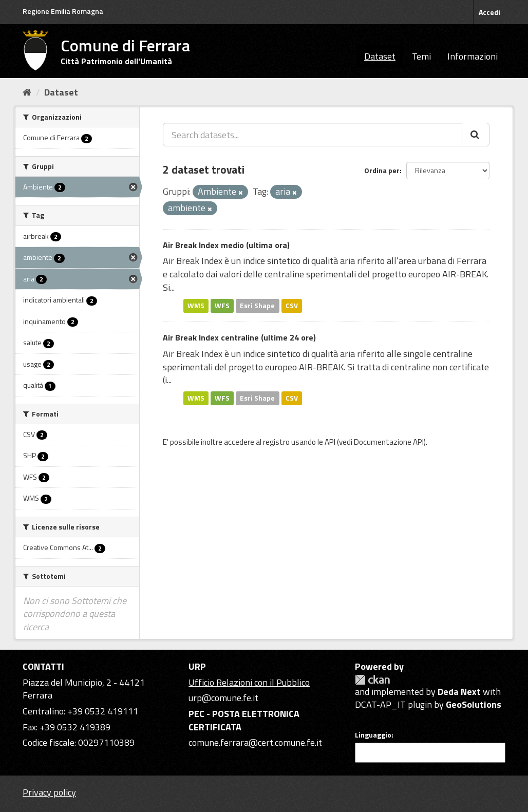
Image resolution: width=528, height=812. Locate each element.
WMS (196, 306)
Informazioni (473, 56)
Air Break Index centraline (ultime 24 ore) (239, 337)
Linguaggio (373, 735)
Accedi (489, 12)
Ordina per (382, 170)
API (330, 442)
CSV (292, 306)
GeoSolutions (474, 704)
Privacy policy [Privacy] (49, 792)
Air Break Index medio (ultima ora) (226, 245)
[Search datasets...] (313, 135)
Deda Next (459, 692)
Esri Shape (257, 306)
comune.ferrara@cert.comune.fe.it (255, 742)
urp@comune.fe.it (223, 698)
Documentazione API (389, 442)
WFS (222, 306)
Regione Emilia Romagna (63, 11)
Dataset (380, 56)
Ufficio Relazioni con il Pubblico (249, 682)
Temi (421, 56)
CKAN (372, 680)
